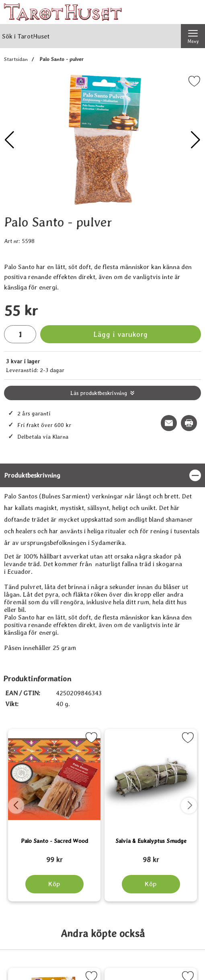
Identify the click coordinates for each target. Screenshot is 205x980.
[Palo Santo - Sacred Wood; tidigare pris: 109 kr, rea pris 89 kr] (54, 856)
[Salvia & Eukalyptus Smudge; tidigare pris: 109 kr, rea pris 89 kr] (151, 856)
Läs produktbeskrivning (99, 393)
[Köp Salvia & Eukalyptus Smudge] (151, 884)
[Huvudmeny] (193, 36)
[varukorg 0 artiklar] (193, 12)
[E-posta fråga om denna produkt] (169, 423)
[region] (102, 475)
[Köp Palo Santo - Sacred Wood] (54, 884)
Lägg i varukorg (121, 334)
